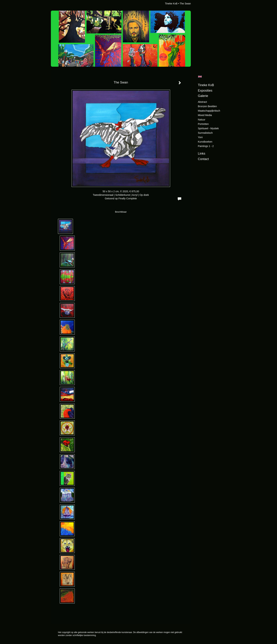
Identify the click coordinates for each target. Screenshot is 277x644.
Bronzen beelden (207, 106)
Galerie (203, 96)
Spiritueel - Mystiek (208, 128)
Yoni (200, 137)
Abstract (202, 102)
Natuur (202, 120)
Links (202, 154)
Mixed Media (205, 115)
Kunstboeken (205, 142)
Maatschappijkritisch (209, 111)
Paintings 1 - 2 (206, 146)
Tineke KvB (171, 4)
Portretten (203, 124)
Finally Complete (128, 198)
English (200, 77)
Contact (203, 159)
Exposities (205, 91)
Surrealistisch (205, 133)
